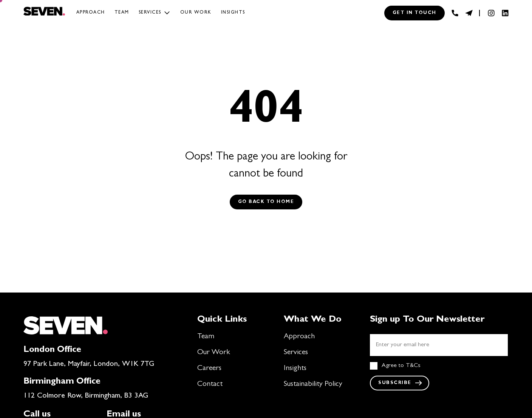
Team (122, 13)
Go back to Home (266, 202)
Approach (91, 13)
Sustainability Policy (313, 384)
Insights (233, 13)
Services (150, 13)
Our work (196, 13)
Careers (209, 368)
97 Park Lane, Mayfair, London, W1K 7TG (89, 364)
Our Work (214, 353)
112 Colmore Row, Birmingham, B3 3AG (86, 396)
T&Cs (413, 366)
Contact (210, 384)
